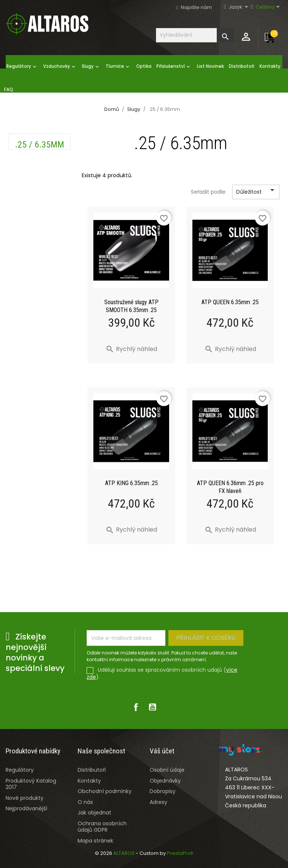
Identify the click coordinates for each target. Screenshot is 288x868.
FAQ (9, 90)
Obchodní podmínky (105, 791)
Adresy (158, 802)
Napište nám (196, 7)
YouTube (152, 707)
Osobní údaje (167, 770)
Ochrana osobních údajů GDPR (102, 827)
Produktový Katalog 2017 (31, 784)
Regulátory (22, 67)
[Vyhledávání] (195, 35)
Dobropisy (163, 791)
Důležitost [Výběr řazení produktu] (256, 192)
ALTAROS (124, 853)
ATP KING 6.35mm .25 (131, 483)
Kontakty (270, 66)
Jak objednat (94, 813)
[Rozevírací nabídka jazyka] (242, 7)
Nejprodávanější (26, 808)
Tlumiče (118, 67)
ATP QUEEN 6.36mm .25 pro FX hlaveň (230, 487)
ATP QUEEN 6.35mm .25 (230, 302)
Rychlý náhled (131, 349)
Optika (144, 66)
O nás (85, 802)
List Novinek (210, 66)
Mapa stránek (95, 841)
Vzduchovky (60, 67)
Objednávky (165, 781)
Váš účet (162, 751)
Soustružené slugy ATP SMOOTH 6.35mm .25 (131, 306)
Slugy (91, 67)
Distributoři (241, 66)
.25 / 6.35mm (40, 145)
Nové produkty (25, 798)
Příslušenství (174, 67)
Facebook (136, 707)
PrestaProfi (180, 853)
